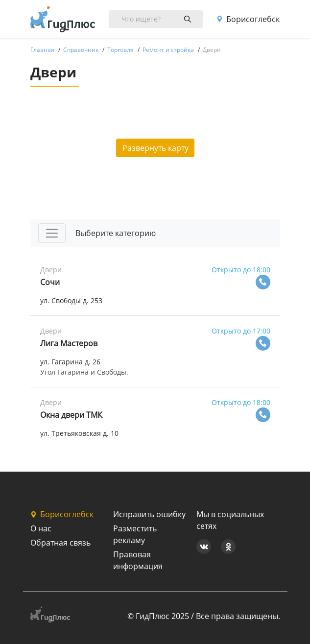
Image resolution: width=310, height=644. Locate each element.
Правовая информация (138, 560)
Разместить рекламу (135, 534)
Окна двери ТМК (71, 415)
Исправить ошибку (149, 514)
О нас (41, 528)
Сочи (50, 282)
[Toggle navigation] (52, 233)
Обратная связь (60, 543)
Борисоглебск (248, 19)
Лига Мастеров (69, 343)
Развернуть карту (155, 148)
